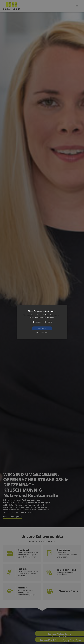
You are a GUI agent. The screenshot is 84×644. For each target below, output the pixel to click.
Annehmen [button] (42, 328)
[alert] (42, 322)
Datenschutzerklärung (48, 317)
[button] (42, 322)
